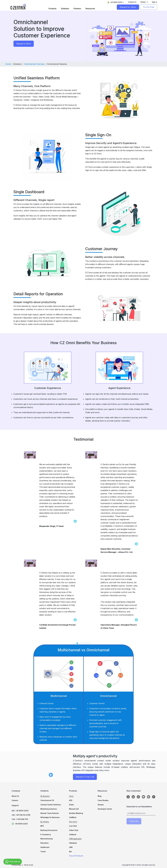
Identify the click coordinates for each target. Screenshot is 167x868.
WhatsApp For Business (50, 817)
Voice (71, 796)
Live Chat (73, 826)
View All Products (76, 856)
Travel (43, 852)
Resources (90, 9)
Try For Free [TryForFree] (149, 7)
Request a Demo (24, 44)
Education (45, 843)
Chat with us (12, 862)
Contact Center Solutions (51, 805)
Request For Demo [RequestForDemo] (128, 7)
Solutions (65, 9)
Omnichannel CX (47, 800)
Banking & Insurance (49, 830)
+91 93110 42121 (22, 811)
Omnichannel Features (57, 64)
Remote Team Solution (50, 813)
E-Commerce (46, 834)
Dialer (71, 805)
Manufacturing (47, 839)
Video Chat (74, 830)
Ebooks (101, 805)
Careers (15, 800)
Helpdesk (73, 843)
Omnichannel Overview (34, 64)
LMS (71, 847)
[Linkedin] (133, 797)
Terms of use (28, 865)
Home (8, 64)
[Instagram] (138, 797)
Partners (77, 9)
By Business (45, 796)
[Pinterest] (149, 797)
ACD (71, 800)
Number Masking (76, 813)
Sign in (154, 2)
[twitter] (154, 797)
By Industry (45, 822)
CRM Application (75, 839)
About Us (15, 796)
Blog (100, 796)
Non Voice (73, 822)
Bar (70, 852)
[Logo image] (18, 7)
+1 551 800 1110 (22, 819)
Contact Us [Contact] (132, 2)
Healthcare (45, 847)
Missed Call (74, 809)
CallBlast (73, 817)
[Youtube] (143, 797)
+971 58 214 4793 (23, 815)
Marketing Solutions (49, 809)
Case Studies (103, 800)
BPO (42, 826)
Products (52, 9)
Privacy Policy (17, 865)
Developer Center (105, 809)
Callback (73, 834)
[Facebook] (128, 797)
